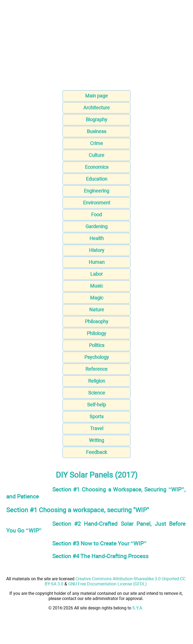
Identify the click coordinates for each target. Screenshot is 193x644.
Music (96, 286)
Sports (96, 417)
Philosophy (97, 321)
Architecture (96, 108)
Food (96, 215)
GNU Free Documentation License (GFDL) (108, 584)
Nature (97, 310)
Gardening (96, 226)
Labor (96, 274)
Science (97, 393)
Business (96, 131)
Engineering (96, 191)
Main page (96, 96)
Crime (96, 143)
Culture (96, 155)
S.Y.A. (138, 608)
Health (97, 238)
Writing (96, 440)
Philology (96, 333)
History (97, 250)
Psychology (97, 357)
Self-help (96, 405)
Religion (97, 381)
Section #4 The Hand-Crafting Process (100, 556)
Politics (97, 345)
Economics (97, 167)
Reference (96, 369)
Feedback (96, 452)
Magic (97, 298)
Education (97, 179)
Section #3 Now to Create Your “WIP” (99, 543)
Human (97, 262)
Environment (97, 203)
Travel (97, 428)
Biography (96, 119)
